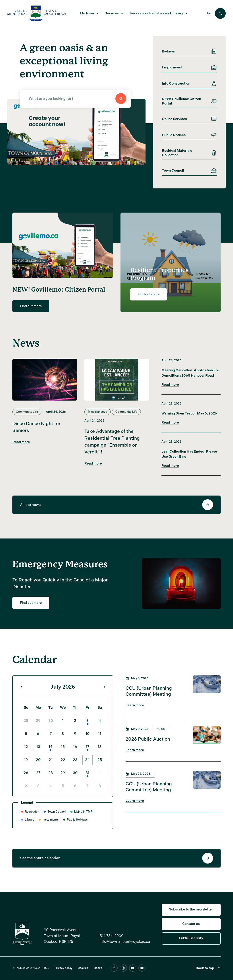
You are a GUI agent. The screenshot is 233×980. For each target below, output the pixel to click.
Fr (209, 13)
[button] (16, 160)
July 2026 (63, 694)
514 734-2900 (112, 943)
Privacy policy (63, 975)
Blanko (98, 975)
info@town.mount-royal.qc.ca (125, 949)
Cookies (83, 975)
